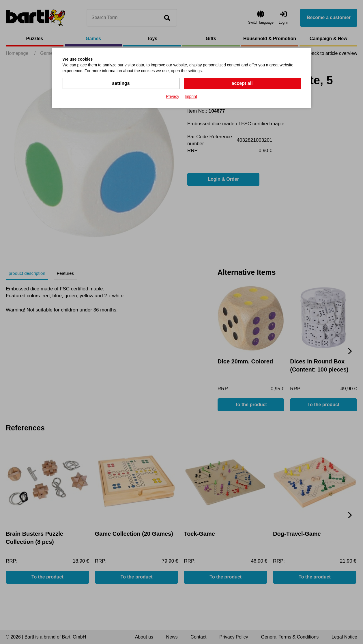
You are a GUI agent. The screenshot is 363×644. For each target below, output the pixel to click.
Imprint (191, 96)
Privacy (173, 96)
